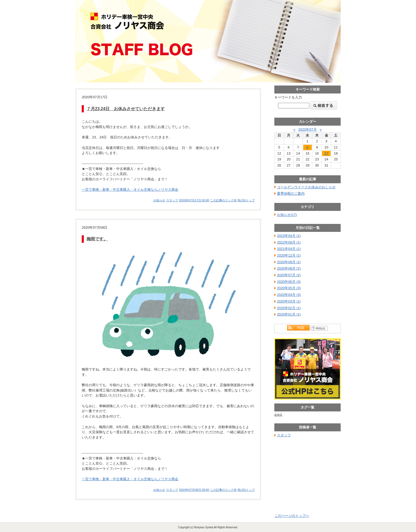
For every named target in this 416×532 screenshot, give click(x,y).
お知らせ (159, 200)
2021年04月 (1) (289, 249)
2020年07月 (307, 129)
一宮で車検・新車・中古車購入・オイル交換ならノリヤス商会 (130, 190)
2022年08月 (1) (289, 242)
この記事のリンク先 (224, 200)
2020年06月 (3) (289, 282)
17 (326, 153)
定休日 (278, 415)
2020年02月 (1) (289, 308)
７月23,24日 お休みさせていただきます (126, 109)
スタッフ (172, 200)
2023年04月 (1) (289, 236)
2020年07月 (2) (289, 275)
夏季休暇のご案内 (291, 193)
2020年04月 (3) (289, 295)
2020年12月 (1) (289, 255)
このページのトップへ (292, 516)
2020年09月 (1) (289, 262)
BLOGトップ (246, 200)
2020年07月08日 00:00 (194, 490)
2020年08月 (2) (289, 268)
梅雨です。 (97, 239)
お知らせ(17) (287, 215)
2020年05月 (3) (289, 288)
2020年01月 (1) (289, 314)
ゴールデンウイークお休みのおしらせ (306, 187)
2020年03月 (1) (289, 301)
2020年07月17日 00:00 (194, 200)
